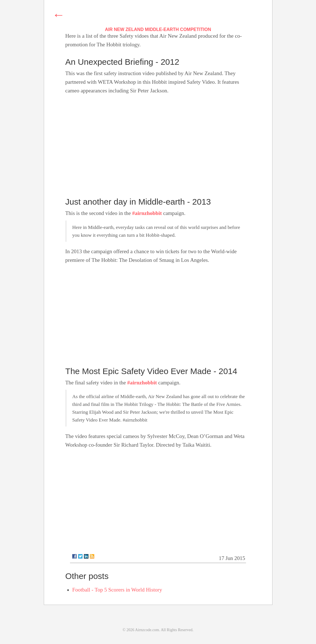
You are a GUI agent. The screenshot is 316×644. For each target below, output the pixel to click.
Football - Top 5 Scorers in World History (117, 590)
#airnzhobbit (147, 213)
